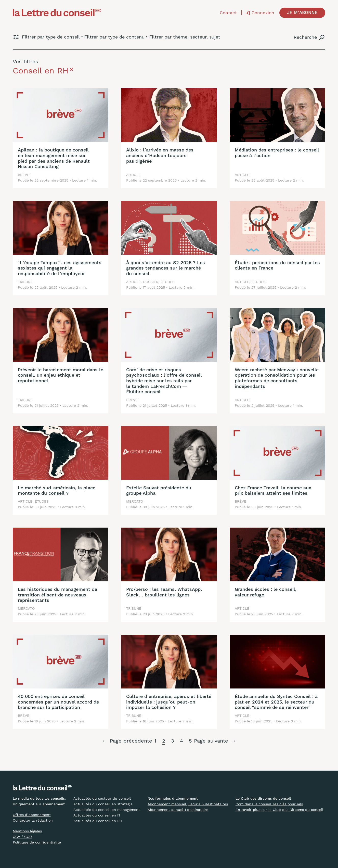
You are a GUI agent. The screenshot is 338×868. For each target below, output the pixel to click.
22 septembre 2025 (51, 180)
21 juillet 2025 (47, 405)
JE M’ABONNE (302, 12)
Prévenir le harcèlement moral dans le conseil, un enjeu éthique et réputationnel (61, 375)
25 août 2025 (263, 180)
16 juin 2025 (45, 721)
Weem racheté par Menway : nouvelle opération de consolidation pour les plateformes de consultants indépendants (277, 378)
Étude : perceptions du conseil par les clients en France (277, 265)
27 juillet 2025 (264, 287)
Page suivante (215, 741)
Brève (24, 175)
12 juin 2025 (262, 721)
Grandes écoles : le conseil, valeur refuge (266, 592)
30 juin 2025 (45, 507)
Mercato (135, 501)
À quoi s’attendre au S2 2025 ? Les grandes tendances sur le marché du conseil (166, 268)
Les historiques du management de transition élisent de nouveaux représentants (57, 595)
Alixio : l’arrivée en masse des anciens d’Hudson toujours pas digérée (160, 155)
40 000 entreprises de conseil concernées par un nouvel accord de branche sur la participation (58, 702)
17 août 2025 (154, 287)
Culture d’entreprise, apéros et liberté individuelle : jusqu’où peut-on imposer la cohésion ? (169, 702)
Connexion (263, 13)
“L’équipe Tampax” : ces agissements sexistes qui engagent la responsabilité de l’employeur (60, 268)
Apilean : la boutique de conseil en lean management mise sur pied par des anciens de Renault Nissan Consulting (54, 158)
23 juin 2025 (45, 614)
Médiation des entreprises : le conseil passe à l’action (277, 153)
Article (133, 175)
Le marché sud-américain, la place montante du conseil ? (57, 490)
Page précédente (127, 741)
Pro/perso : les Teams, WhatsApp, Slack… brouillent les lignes (164, 592)
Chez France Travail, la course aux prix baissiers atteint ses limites (273, 490)
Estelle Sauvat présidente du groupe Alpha (159, 490)
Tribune (25, 282)
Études (168, 282)
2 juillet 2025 (263, 405)
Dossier (151, 282)
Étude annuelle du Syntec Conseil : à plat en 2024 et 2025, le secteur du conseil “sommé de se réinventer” (276, 702)
